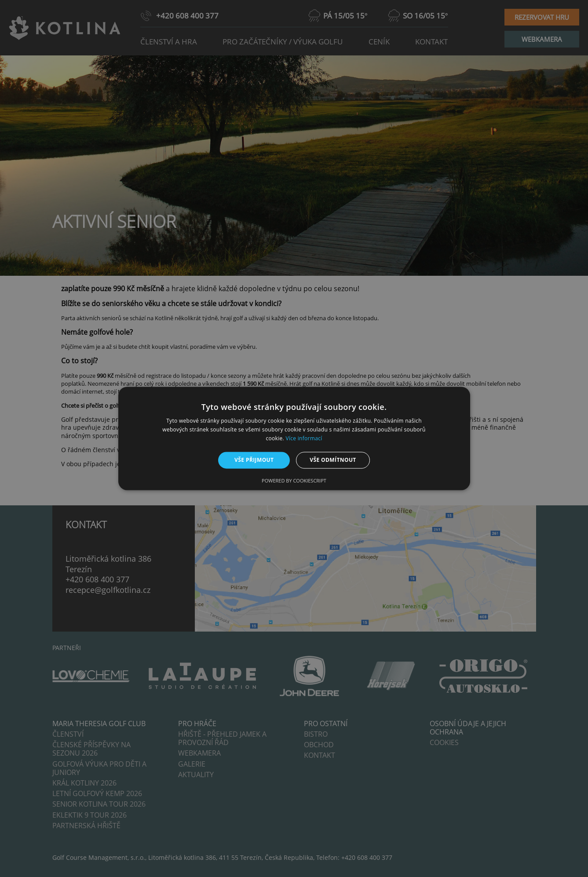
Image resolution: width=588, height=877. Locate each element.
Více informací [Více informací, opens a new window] (304, 438)
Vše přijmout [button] (254, 460)
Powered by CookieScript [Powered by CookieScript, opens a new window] (294, 481)
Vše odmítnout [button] (333, 460)
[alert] (294, 438)
